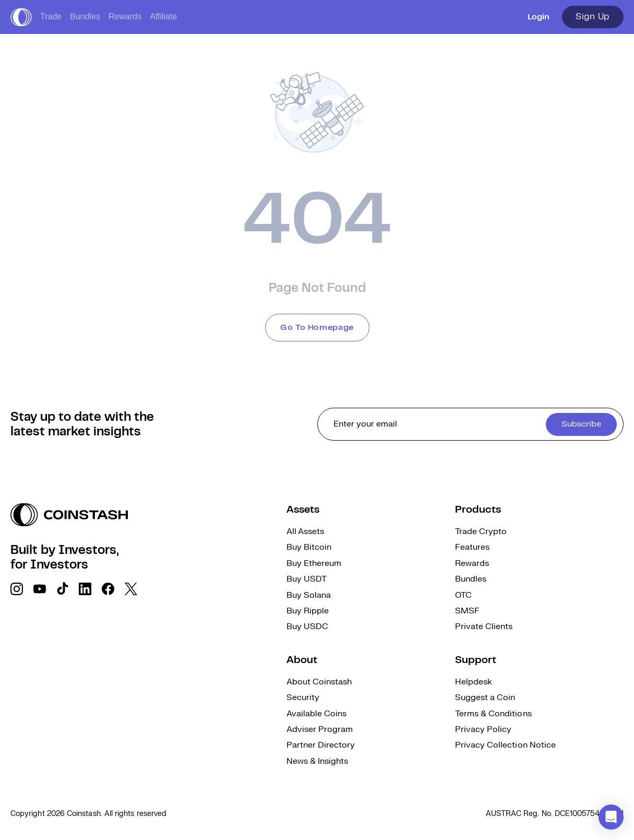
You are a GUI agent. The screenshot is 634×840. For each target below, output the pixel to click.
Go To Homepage (317, 328)
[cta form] (471, 424)
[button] (611, 817)
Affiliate (163, 16)
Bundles (85, 16)
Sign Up (593, 17)
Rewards (125, 16)
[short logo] (21, 17)
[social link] (17, 589)
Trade (51, 16)
